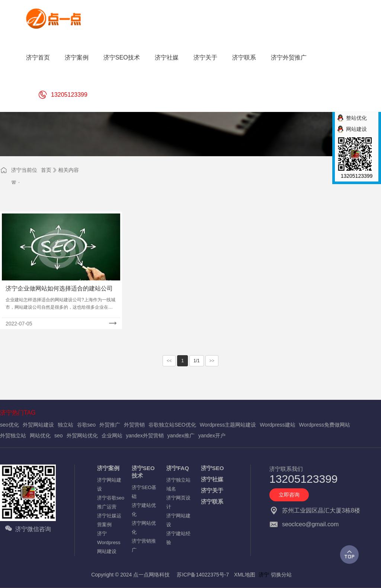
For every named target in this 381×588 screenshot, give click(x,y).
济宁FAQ (178, 468)
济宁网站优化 (144, 528)
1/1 (197, 361)
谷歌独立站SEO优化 (172, 425)
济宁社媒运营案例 (109, 520)
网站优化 (40, 436)
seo (59, 436)
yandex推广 (181, 436)
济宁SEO (212, 468)
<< (169, 361)
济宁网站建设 (109, 484)
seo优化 (9, 425)
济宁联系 (212, 502)
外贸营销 (134, 425)
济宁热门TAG (18, 413)
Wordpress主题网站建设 (228, 425)
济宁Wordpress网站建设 (109, 542)
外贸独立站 (13, 436)
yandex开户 (212, 436)
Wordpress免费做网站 (325, 425)
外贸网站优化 (82, 436)
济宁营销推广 (144, 545)
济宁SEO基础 (144, 492)
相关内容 (68, 170)
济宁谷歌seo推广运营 (111, 502)
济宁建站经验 (178, 538)
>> (212, 361)
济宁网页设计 (178, 502)
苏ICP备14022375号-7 (203, 575)
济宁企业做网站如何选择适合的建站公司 (59, 288)
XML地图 (245, 575)
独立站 (65, 425)
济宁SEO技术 (143, 472)
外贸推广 (110, 425)
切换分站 (281, 575)
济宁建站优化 (144, 510)
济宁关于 (212, 490)
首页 (46, 170)
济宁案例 (108, 468)
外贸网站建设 (38, 425)
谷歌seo (87, 425)
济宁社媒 (212, 479)
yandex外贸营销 (145, 436)
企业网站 (112, 436)
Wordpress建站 (277, 425)
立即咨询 (289, 495)
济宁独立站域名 (178, 484)
